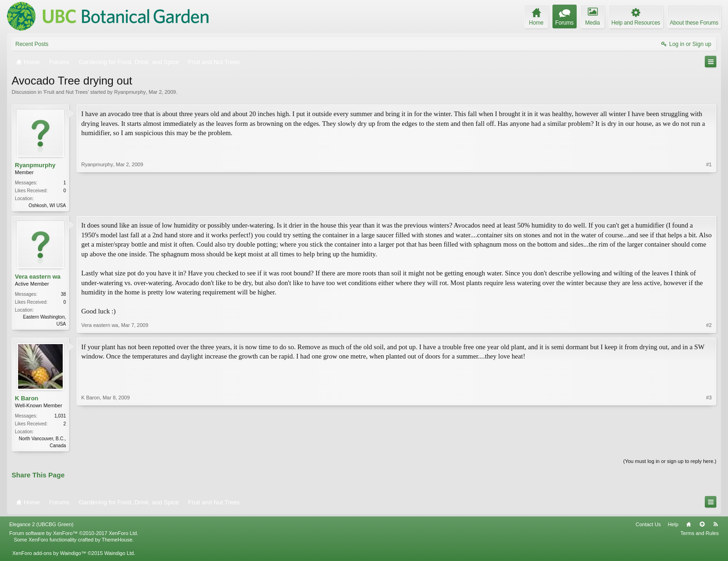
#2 (709, 326)
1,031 (60, 417)
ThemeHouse (117, 541)
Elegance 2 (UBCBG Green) (41, 526)
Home (689, 526)
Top (702, 526)
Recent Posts (32, 44)
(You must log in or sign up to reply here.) (670, 463)
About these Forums (694, 23)
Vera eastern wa (38, 277)
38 (63, 295)
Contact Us (648, 526)
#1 (709, 204)
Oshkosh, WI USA (47, 205)
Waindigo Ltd (119, 555)
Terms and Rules (699, 535)
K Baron (27, 399)
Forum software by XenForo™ (74, 535)
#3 (709, 445)
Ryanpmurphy (130, 92)
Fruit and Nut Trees (66, 92)
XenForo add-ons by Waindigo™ (49, 555)
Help (673, 526)
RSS (715, 526)
